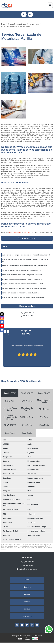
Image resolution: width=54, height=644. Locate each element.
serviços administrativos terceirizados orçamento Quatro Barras (25, 266)
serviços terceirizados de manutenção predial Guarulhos (22, 275)
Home (27, 580)
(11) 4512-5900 (27, 316)
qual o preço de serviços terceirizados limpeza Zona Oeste (23, 297)
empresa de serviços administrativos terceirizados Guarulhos (24, 284)
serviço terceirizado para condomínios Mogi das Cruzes (22, 270)
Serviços (27, 602)
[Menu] (50, 5)
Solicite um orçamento (27, 238)
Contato (27, 609)
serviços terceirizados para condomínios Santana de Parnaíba (24, 288)
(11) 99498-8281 (15, 232)
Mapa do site (27, 616)
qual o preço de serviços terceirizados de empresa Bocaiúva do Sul (26, 255)
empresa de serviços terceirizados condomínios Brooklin (22, 279)
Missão (27, 594)
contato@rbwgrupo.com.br (27, 569)
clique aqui (28, 232)
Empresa (27, 587)
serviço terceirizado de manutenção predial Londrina (21, 293)
